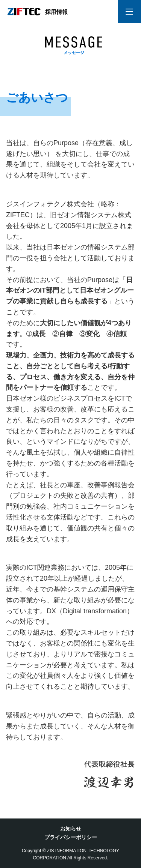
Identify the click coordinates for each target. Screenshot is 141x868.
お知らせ (71, 829)
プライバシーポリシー (71, 837)
